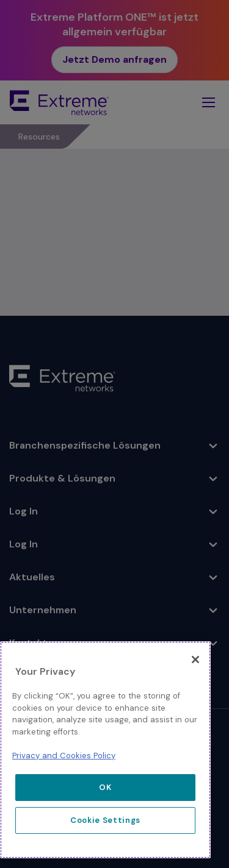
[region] (105, 750)
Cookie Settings (105, 820)
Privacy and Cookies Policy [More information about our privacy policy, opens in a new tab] (64, 756)
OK (105, 787)
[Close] (195, 660)
